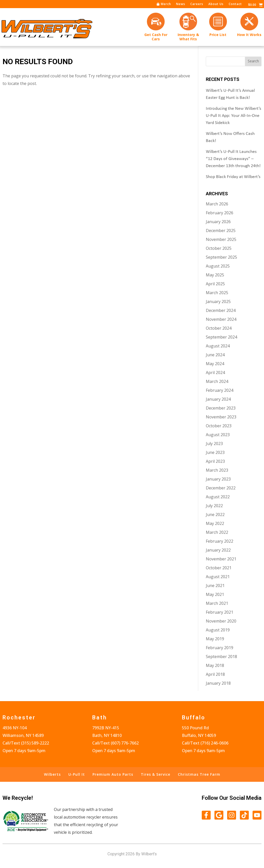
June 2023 (215, 452)
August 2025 (218, 266)
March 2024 (217, 381)
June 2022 (215, 514)
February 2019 (220, 647)
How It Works (249, 35)
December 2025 (221, 230)
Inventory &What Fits (188, 37)
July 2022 (214, 505)
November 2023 (221, 417)
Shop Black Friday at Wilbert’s (233, 177)
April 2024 (215, 372)
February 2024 (220, 390)
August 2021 (218, 576)
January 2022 (218, 550)
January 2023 (218, 479)
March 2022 (217, 532)
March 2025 (217, 292)
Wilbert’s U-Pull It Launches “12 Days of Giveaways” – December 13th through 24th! (233, 159)
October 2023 (219, 426)
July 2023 (214, 443)
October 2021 (219, 568)
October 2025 (219, 248)
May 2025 (215, 275)
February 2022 (220, 541)
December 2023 (221, 408)
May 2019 (215, 639)
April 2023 (215, 461)
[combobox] (226, 61)
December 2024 (221, 310)
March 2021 (217, 603)
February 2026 (220, 212)
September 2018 (221, 656)
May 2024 (215, 363)
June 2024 (215, 355)
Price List (218, 35)
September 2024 (221, 337)
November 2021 (221, 559)
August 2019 (218, 630)
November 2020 (221, 621)
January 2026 (218, 221)
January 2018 (218, 683)
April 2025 (215, 284)
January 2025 (218, 301)
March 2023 (217, 470)
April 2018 (215, 674)
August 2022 (218, 497)
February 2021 (220, 612)
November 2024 (221, 319)
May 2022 (215, 523)
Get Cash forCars (156, 37)
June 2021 (215, 585)
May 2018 (215, 665)
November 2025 (221, 239)
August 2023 (218, 434)
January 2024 (218, 399)
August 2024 (218, 346)
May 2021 (215, 594)
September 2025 (221, 257)
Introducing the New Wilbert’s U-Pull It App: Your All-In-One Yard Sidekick (234, 116)
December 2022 (221, 488)
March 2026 (217, 204)
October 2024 (219, 328)
